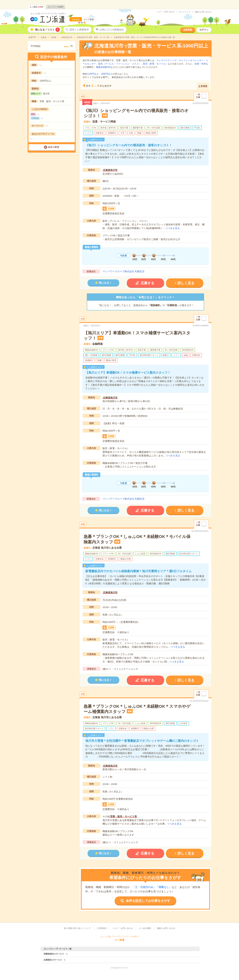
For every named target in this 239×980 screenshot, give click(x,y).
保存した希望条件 (79, 30)
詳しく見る (186, 283)
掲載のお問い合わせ (203, 12)
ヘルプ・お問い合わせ (165, 12)
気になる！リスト (47, 30)
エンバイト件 (56, 7)
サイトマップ (185, 12)
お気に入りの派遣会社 (112, 30)
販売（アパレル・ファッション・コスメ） (119, 64)
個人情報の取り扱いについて (77, 928)
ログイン (204, 30)
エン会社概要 (145, 928)
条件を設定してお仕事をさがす (148, 901)
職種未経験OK (103, 67)
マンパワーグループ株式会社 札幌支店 (124, 271)
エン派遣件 (37, 7)
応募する (148, 283)
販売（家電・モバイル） (155, 64)
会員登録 (188, 30)
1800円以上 (107, 74)
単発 (204, 64)
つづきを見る (173, 228)
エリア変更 (89, 19)
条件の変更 (54, 147)
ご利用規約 (101, 928)
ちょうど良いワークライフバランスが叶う (48, 14)
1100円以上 (93, 74)
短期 (197, 64)
